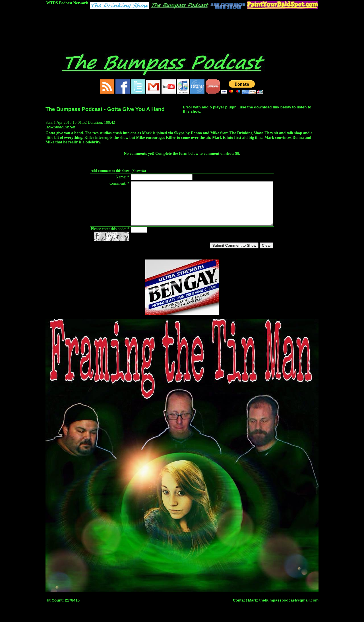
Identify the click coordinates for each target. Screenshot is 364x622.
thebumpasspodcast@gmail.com (289, 609)
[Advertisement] (182, 25)
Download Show (60, 127)
